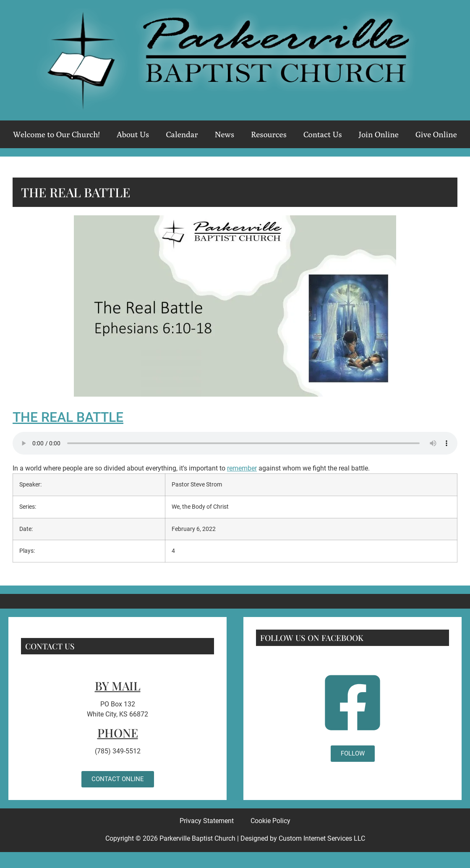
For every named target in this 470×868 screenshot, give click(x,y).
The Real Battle (68, 417)
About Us (133, 134)
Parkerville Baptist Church (197, 838)
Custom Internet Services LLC (322, 838)
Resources (269, 134)
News (225, 134)
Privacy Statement (207, 821)
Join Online (379, 134)
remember (242, 468)
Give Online (436, 134)
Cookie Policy (270, 821)
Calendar (182, 134)
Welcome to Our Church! (56, 134)
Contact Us (323, 134)
